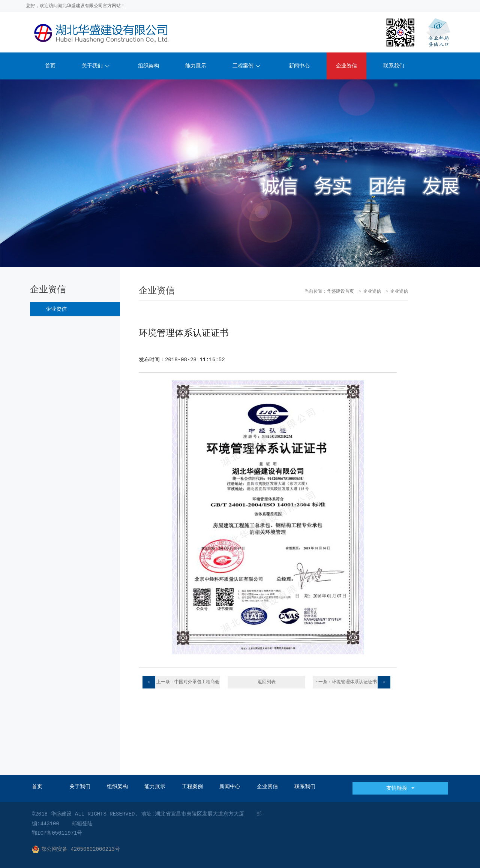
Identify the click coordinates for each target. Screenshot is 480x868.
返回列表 (267, 682)
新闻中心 (299, 66)
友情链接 (400, 788)
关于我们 (96, 66)
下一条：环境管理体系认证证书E (352, 682)
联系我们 (394, 66)
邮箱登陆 (82, 824)
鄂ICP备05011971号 (57, 833)
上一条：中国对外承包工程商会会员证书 (181, 682)
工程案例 (246, 66)
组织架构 (148, 66)
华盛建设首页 (340, 292)
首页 (50, 66)
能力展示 (196, 66)
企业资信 (346, 66)
